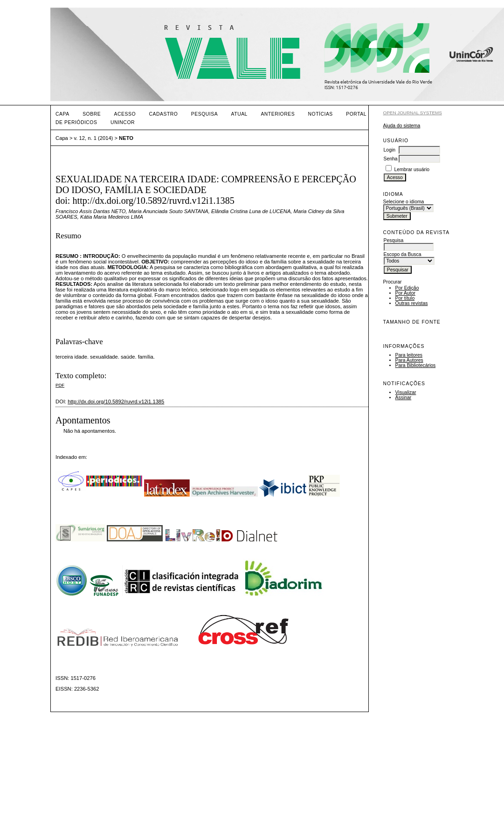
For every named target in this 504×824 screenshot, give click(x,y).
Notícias (321, 114)
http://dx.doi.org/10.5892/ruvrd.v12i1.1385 (116, 402)
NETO (126, 138)
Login (390, 150)
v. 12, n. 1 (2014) (94, 138)
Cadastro (163, 114)
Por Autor (405, 293)
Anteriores (278, 114)
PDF (60, 385)
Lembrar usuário (412, 170)
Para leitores (409, 355)
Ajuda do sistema (402, 126)
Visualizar (406, 392)
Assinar (404, 398)
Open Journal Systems (413, 113)
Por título (405, 298)
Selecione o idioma (404, 202)
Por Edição (407, 288)
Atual (239, 114)
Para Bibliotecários (416, 365)
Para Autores (409, 360)
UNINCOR (123, 122)
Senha (391, 159)
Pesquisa (204, 114)
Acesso (125, 114)
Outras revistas (412, 303)
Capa (62, 114)
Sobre (92, 114)
